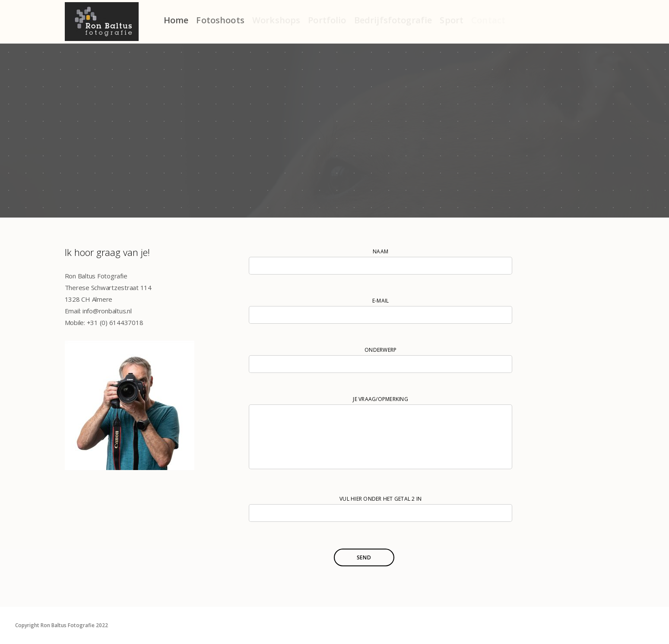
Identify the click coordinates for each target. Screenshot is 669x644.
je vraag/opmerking (380, 434)
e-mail (380, 310)
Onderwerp (380, 360)
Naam (380, 261)
